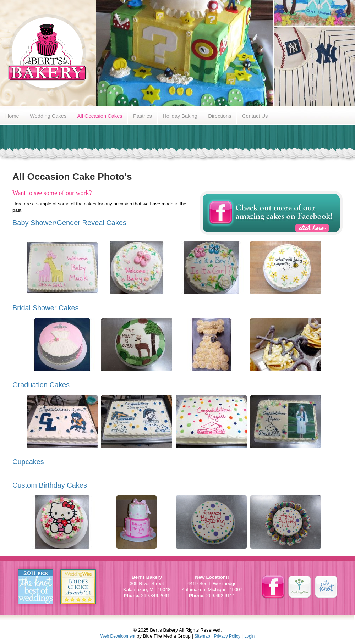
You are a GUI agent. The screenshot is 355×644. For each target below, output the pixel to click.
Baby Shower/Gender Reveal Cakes (69, 223)
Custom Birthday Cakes (50, 485)
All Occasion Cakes (100, 116)
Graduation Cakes (41, 385)
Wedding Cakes (48, 116)
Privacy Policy (227, 636)
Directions (220, 116)
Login (249, 636)
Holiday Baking (180, 116)
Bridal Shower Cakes (46, 308)
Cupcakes (28, 462)
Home (12, 116)
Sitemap (202, 636)
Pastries (143, 116)
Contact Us (255, 116)
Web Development (118, 636)
